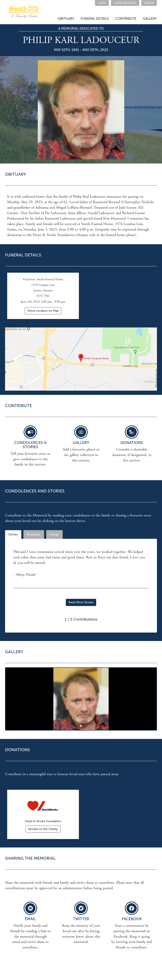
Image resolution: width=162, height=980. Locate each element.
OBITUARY (66, 19)
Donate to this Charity (43, 829)
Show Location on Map (43, 311)
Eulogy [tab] (54, 534)
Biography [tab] (34, 534)
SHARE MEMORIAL (125, 3)
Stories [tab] (13, 534)
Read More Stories (81, 602)
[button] (125, 3)
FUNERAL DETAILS (95, 19)
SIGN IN (149, 3)
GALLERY (150, 19)
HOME (102, 3)
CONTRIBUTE (126, 19)
